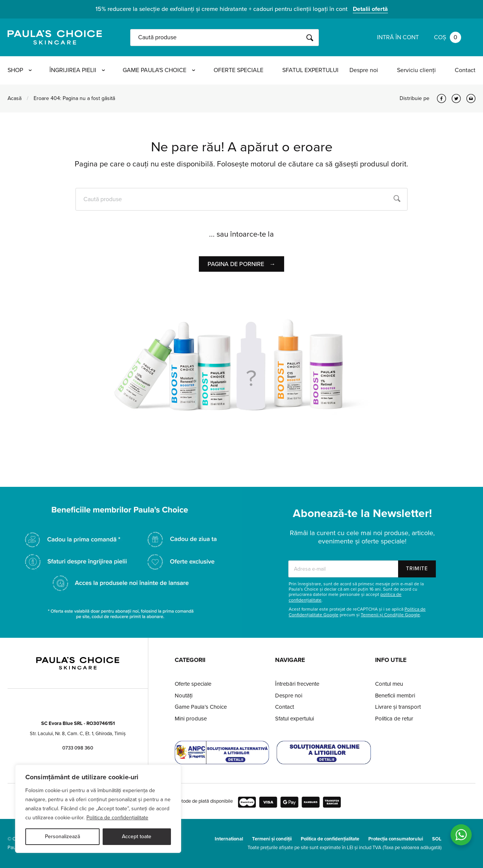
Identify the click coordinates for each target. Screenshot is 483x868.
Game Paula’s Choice (201, 707)
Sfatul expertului (313, 70)
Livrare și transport (398, 707)
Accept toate (137, 836)
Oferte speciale (241, 70)
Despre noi (364, 70)
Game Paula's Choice (161, 70)
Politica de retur (394, 719)
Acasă (15, 98)
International (229, 839)
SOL (437, 839)
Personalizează (62, 836)
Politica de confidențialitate (117, 818)
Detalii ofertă (370, 9)
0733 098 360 (78, 748)
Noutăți (184, 696)
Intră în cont (398, 37)
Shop (20, 70)
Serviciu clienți (416, 70)
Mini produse (191, 719)
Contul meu (389, 684)
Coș (448, 37)
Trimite (417, 569)
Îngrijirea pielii (78, 70)
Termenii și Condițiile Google (390, 615)
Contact (465, 70)
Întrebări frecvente (297, 684)
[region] (98, 809)
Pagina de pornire (241, 264)
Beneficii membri (395, 696)
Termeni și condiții (272, 839)
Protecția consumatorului (396, 839)
